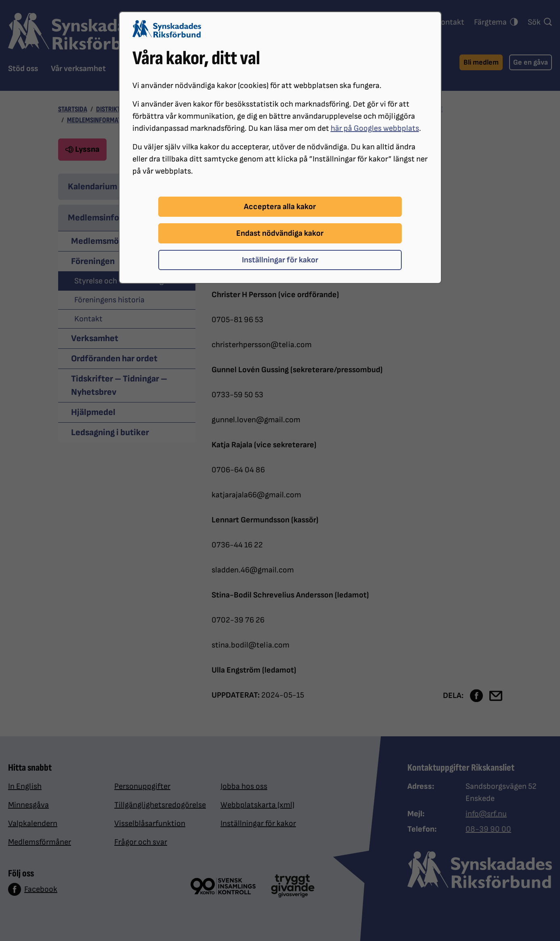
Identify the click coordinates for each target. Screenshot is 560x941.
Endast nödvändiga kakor (280, 233)
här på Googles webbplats (375, 128)
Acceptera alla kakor (280, 207)
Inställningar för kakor (280, 260)
